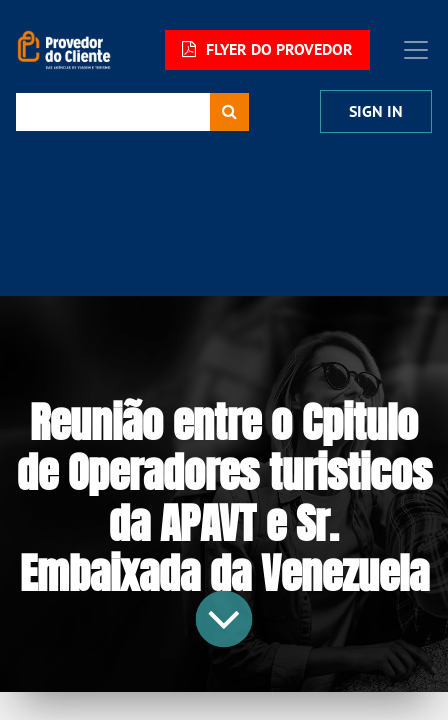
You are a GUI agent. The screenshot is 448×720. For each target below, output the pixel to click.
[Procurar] (229, 112)
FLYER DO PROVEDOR (267, 49)
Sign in (376, 111)
